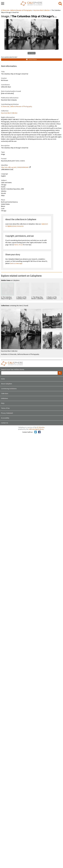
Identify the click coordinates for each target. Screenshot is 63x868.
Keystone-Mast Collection (42, 10)
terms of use (19, 245)
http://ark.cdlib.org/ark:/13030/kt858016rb (15, 167)
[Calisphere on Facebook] (39, 432)
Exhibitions (5, 398)
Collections (5, 394)
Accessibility (5, 418)
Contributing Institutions (9, 389)
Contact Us (5, 423)
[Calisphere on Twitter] (36, 432)
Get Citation (32, 53)
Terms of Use (5, 408)
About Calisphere (7, 384)
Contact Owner (31, 60)
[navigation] (3, 4)
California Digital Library (36, 429)
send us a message (16, 263)
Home (3, 379)
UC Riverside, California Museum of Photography (17, 10)
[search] (60, 4)
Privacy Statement (7, 413)
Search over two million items (13, 370)
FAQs (3, 403)
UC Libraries (41, 427)
